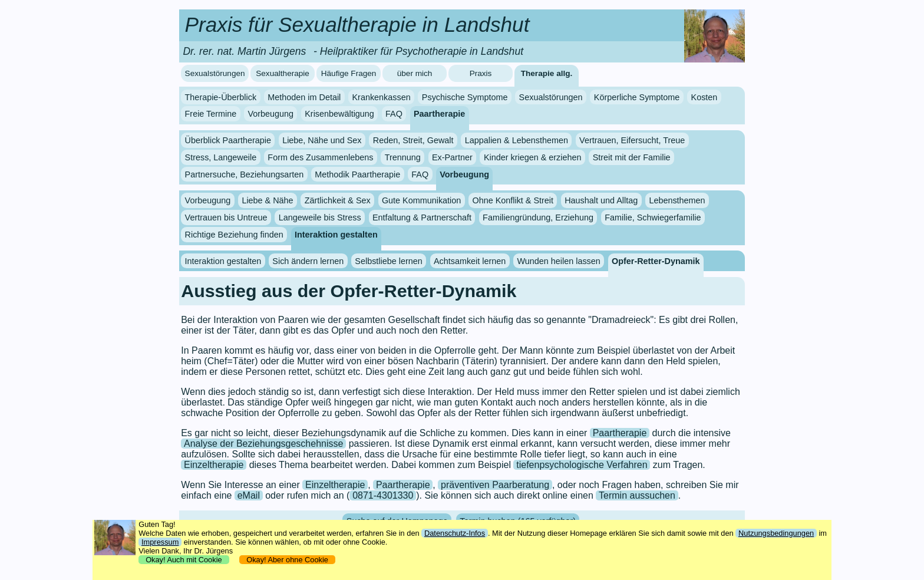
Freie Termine (211, 114)
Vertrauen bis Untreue (226, 218)
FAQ (394, 114)
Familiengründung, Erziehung (538, 218)
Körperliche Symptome (637, 97)
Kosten (704, 97)
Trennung (403, 157)
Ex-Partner (452, 157)
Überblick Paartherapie (228, 140)
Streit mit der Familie (632, 157)
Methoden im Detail (304, 97)
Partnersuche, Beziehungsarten (245, 174)
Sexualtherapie (283, 73)
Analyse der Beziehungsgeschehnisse (263, 444)
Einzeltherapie (214, 465)
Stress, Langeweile (221, 157)
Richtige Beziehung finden (234, 235)
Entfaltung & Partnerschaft (422, 218)
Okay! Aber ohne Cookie (287, 560)
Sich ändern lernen (308, 261)
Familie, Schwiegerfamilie (653, 218)
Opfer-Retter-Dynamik (656, 261)
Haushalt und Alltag (601, 200)
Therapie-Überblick (221, 97)
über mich (415, 73)
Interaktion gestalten (336, 235)
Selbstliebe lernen (388, 261)
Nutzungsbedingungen (776, 533)
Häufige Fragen (349, 73)
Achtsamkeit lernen (470, 261)
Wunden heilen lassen (558, 261)
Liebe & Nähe (267, 200)
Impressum (160, 542)
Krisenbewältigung (339, 114)
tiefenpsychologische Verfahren (582, 465)
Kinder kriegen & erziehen (533, 157)
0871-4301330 (383, 495)
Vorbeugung (270, 114)
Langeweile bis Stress (320, 218)
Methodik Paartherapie (357, 174)
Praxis (481, 73)
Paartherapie (439, 114)
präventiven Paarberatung (495, 485)
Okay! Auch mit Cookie (184, 560)
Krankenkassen (381, 97)
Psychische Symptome (465, 97)
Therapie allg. (547, 73)
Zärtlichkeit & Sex (338, 200)
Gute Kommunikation (421, 200)
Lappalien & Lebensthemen (517, 140)
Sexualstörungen (215, 73)
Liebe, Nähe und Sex (322, 140)
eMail (249, 495)
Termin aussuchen (637, 495)
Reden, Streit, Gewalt (413, 140)
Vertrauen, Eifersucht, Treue (632, 140)
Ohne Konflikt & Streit (513, 200)
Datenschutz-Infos (455, 533)
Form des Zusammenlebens (320, 157)
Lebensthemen (677, 200)
